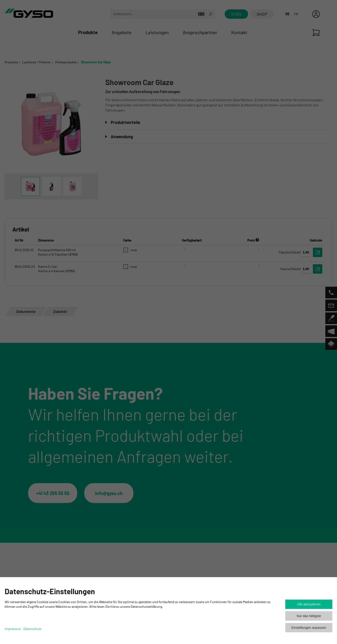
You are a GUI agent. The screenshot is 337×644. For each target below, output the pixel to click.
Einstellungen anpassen (309, 628)
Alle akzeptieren (309, 604)
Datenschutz (32, 629)
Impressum (13, 629)
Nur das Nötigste (309, 616)
